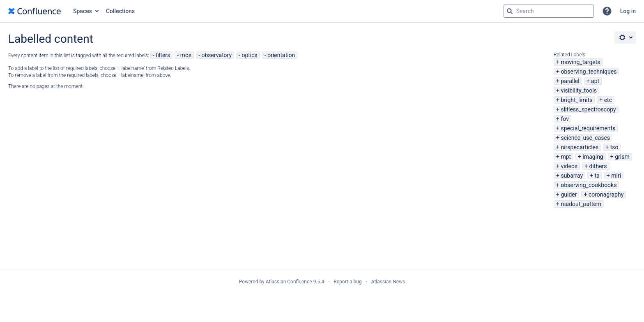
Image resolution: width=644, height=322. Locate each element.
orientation (281, 55)
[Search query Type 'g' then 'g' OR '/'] (549, 11)
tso (614, 147)
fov (565, 119)
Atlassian (322, 300)
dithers (598, 166)
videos (569, 166)
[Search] (510, 11)
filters (163, 55)
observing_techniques (589, 72)
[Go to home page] (34, 11)
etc (608, 100)
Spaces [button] (83, 11)
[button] (607, 11)
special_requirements (588, 128)
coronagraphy (606, 195)
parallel (570, 81)
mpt (566, 157)
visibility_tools (578, 90)
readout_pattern (581, 204)
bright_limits (576, 100)
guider (569, 195)
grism (622, 157)
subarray (572, 176)
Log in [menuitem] (628, 11)
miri (616, 176)
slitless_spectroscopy (588, 109)
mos (186, 55)
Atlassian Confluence (289, 282)
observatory (217, 55)
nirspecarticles (580, 147)
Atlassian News (388, 282)
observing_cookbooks (589, 185)
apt (595, 81)
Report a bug (347, 282)
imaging (593, 157)
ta (597, 176)
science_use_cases (585, 138)
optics (249, 55)
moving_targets (580, 62)
